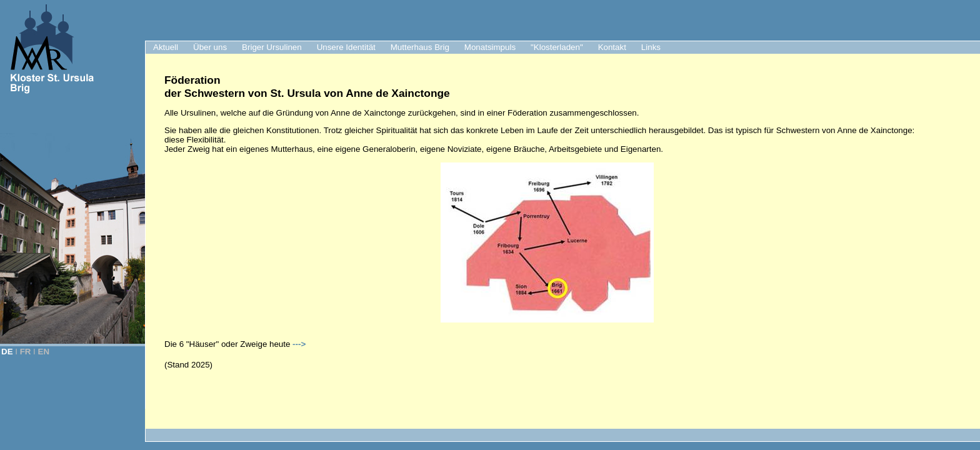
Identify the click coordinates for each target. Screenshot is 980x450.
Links (651, 47)
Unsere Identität (346, 47)
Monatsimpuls (490, 47)
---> (299, 344)
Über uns (210, 47)
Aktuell (166, 47)
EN (44, 352)
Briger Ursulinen (272, 47)
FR (26, 352)
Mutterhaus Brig (420, 47)
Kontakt (612, 47)
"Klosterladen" (557, 47)
